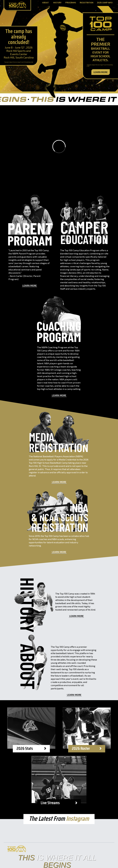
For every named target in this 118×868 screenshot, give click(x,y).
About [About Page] (46, 3)
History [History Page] (57, 3)
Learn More (101, 72)
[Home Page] (17, 5)
